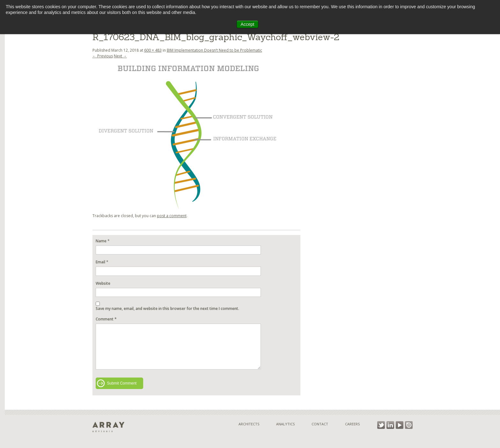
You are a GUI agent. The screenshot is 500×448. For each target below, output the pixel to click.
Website (103, 283)
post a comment (172, 216)
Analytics (285, 424)
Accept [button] (248, 24)
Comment (106, 319)
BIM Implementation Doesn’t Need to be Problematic (214, 50)
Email (100, 262)
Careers (352, 424)
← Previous (103, 56)
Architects (249, 424)
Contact (320, 424)
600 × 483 (153, 50)
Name (101, 241)
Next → (120, 56)
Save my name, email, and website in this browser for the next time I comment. (167, 308)
